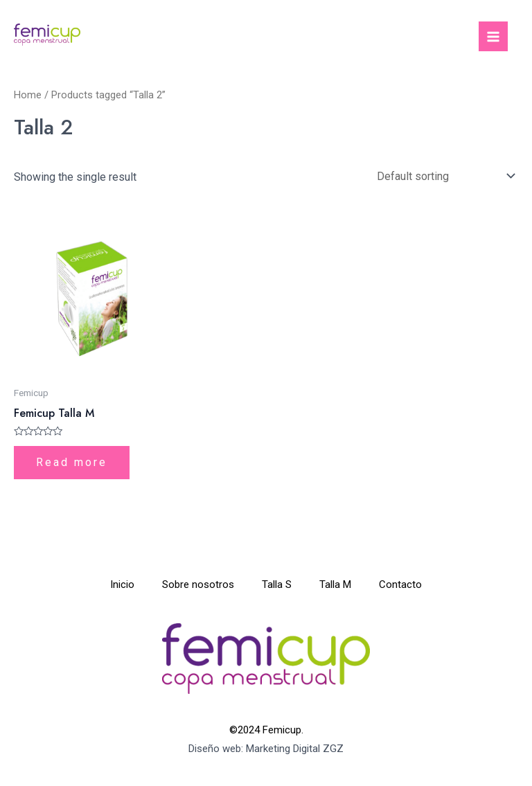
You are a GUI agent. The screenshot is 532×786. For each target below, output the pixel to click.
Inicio (122, 584)
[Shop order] (443, 176)
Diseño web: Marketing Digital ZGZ (266, 749)
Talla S (277, 584)
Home (28, 95)
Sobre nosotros (198, 584)
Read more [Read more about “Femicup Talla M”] (72, 462)
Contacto (400, 584)
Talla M (335, 584)
